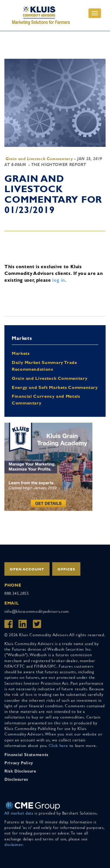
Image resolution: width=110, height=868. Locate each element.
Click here (58, 746)
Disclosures (16, 779)
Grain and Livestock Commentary (39, 159)
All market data (19, 813)
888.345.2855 (17, 593)
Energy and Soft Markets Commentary (55, 387)
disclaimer (13, 845)
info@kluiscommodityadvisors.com (37, 611)
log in (59, 280)
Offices (66, 569)
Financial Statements (26, 755)
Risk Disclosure (20, 771)
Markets (21, 353)
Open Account (27, 569)
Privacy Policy (19, 763)
